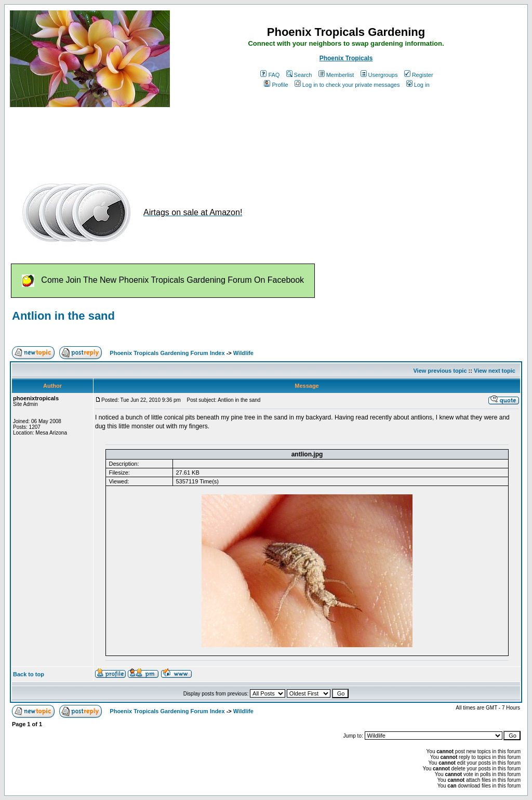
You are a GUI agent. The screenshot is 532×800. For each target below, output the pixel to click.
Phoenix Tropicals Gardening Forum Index (167, 353)
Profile (276, 85)
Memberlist (336, 75)
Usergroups (379, 75)
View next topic (495, 371)
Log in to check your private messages (347, 85)
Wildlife (243, 353)
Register (419, 75)
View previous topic (440, 371)
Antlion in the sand (63, 316)
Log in (418, 85)
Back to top (29, 674)
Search (299, 75)
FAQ (270, 75)
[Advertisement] (199, 139)
